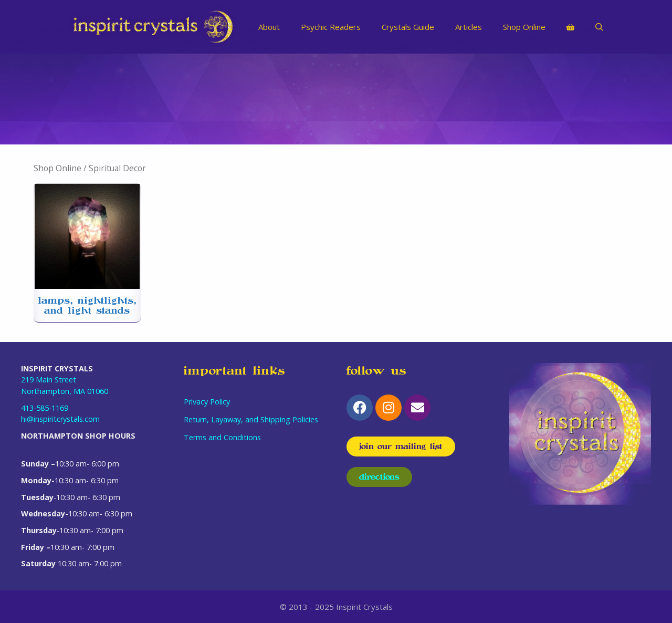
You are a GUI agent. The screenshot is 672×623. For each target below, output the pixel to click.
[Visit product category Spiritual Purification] (45, 99)
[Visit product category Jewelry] (323, 99)
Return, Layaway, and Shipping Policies (251, 419)
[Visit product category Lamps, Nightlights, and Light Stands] (87, 252)
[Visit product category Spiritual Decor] (115, 99)
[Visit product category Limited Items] (254, 99)
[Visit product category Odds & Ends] (185, 99)
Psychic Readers (331, 27)
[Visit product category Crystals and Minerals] (532, 99)
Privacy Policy (207, 402)
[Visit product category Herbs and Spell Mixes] (393, 99)
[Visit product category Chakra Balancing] (602, 99)
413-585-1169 (45, 408)
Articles (469, 27)
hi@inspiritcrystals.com (60, 419)
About (269, 27)
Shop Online (524, 27)
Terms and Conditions (222, 437)
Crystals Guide (408, 27)
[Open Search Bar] (599, 27)
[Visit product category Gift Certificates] (463, 99)
